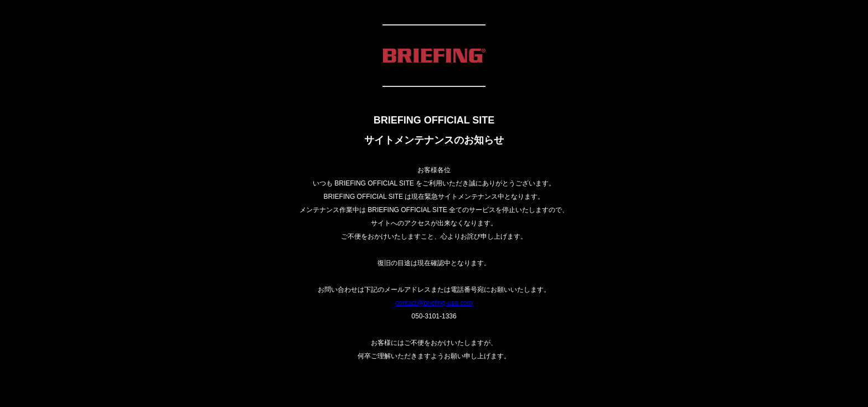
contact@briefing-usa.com (434, 303)
